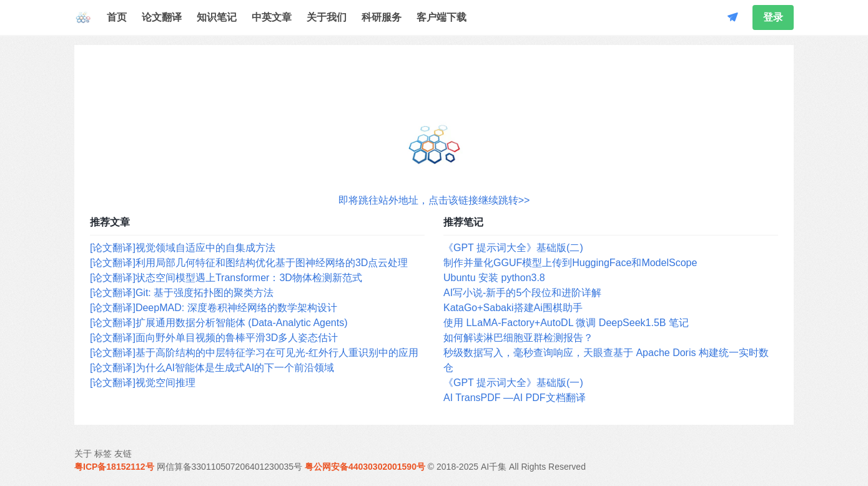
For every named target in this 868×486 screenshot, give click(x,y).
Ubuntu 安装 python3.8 (494, 278)
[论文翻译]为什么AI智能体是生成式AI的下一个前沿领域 (212, 368)
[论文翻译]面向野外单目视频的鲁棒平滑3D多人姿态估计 (214, 338)
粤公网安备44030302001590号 (365, 467)
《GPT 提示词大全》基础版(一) (513, 383)
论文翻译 (162, 17)
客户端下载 (441, 17)
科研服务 (382, 17)
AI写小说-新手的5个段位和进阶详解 (522, 293)
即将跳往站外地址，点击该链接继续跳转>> (434, 200)
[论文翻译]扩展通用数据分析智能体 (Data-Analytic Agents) (219, 323)
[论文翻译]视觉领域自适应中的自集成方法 (183, 248)
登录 (773, 17)
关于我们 (327, 17)
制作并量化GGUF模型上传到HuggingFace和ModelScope (570, 263)
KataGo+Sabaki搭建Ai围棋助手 (513, 308)
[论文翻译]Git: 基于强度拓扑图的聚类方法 (182, 293)
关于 (83, 454)
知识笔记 (217, 17)
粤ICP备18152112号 (114, 467)
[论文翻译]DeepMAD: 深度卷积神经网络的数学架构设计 (214, 308)
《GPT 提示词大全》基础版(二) (513, 248)
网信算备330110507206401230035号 (230, 467)
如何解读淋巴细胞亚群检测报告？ (518, 338)
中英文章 (272, 17)
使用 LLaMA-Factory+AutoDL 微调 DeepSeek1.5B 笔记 (566, 323)
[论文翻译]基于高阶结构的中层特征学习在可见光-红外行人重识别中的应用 (254, 353)
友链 (123, 454)
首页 (117, 17)
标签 (103, 454)
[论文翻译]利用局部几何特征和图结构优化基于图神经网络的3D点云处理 (249, 263)
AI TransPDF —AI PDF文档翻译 (515, 398)
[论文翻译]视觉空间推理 (143, 383)
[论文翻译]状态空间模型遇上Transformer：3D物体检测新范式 (226, 278)
